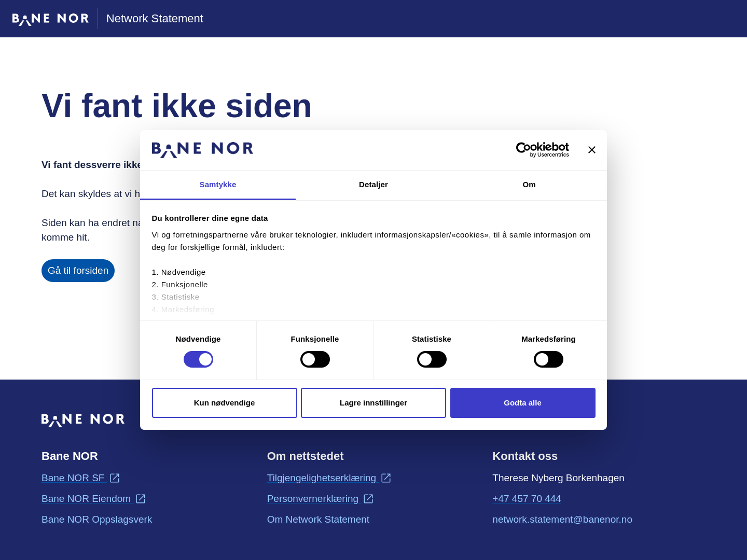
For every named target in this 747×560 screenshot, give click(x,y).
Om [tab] (529, 184)
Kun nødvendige (225, 403)
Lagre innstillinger (374, 403)
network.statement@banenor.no (562, 519)
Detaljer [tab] (374, 184)
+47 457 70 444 (527, 499)
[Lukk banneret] (592, 150)
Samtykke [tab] (218, 184)
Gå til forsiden (78, 270)
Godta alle (523, 403)
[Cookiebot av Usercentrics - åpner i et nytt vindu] (524, 150)
